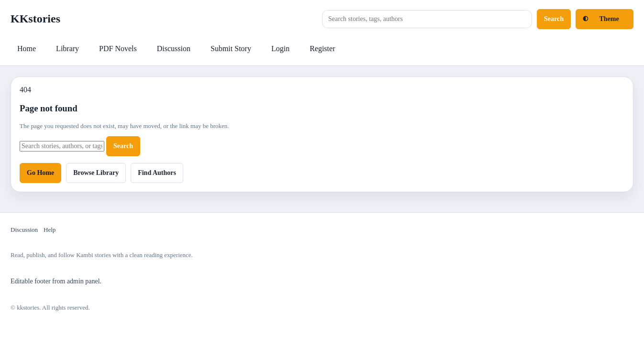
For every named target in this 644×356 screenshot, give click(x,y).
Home (27, 49)
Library (67, 49)
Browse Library (96, 173)
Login (280, 49)
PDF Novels (118, 49)
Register (322, 49)
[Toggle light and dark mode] (605, 19)
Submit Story (231, 49)
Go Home (40, 173)
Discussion (174, 49)
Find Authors (157, 173)
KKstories (35, 19)
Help (50, 230)
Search (554, 19)
